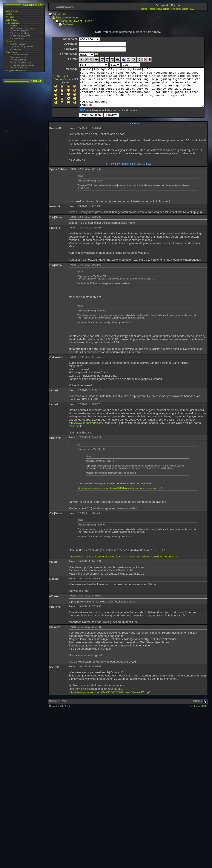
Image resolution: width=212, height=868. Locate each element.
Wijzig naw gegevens (20, 30)
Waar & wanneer (18, 44)
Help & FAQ (12, 20)
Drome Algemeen (63, 17)
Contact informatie (19, 67)
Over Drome (11, 52)
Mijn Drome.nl (12, 23)
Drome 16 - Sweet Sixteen (72, 21)
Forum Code (55, 79)
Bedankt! (64, 24)
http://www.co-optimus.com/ (86, 431)
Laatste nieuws (12, 11)
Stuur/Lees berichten (19, 33)
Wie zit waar (16, 49)
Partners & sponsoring (20, 62)
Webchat (9, 17)
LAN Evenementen (19, 54)
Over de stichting (18, 60)
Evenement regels (18, 57)
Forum (8, 14)
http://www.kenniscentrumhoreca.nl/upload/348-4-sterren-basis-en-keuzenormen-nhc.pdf (120, 496)
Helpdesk (14, 25)
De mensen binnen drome (22, 65)
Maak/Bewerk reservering (22, 28)
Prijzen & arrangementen (22, 46)
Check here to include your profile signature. (103, 118)
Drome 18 (10, 41)
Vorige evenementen (15, 70)
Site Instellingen (17, 38)
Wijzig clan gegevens (20, 36)
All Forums (55, 14)
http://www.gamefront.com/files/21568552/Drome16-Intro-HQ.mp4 (110, 700)
